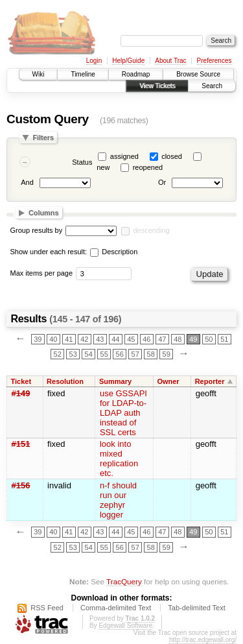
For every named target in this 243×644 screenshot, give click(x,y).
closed (172, 156)
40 (53, 339)
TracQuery (124, 581)
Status (82, 162)
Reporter (210, 381)
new (103, 167)
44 (115, 339)
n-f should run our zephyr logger (118, 500)
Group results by (37, 230)
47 (162, 339)
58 (151, 354)
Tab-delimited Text (196, 608)
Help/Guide (128, 61)
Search (212, 86)
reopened (148, 167)
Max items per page (42, 273)
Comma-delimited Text (116, 608)
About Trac (170, 61)
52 (58, 354)
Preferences (214, 61)
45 (131, 339)
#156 (21, 485)
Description (114, 252)
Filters (43, 137)
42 (84, 339)
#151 (21, 444)
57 (135, 354)
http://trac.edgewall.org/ (203, 640)
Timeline (83, 74)
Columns (44, 213)
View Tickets (157, 86)
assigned (124, 156)
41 (69, 339)
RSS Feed (47, 608)
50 (209, 339)
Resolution (65, 381)
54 (89, 354)
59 (167, 354)
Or (162, 183)
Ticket (21, 381)
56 (120, 354)
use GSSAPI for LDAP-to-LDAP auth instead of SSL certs (123, 413)
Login (94, 61)
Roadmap (136, 74)
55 (104, 354)
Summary (115, 381)
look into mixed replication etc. (119, 459)
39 (38, 339)
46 (146, 339)
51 (224, 339)
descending (151, 230)
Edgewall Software (125, 626)
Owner (168, 381)
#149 (21, 393)
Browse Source (198, 74)
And (27, 183)
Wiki (39, 74)
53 (73, 354)
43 (100, 339)
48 (178, 339)
